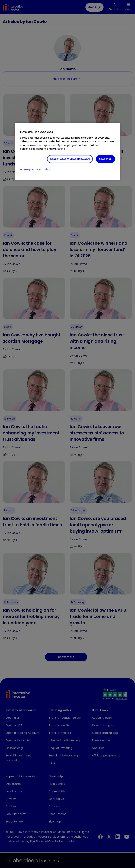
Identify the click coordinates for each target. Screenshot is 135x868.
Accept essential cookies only (70, 159)
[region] (67, 151)
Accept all (105, 159)
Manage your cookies (35, 170)
